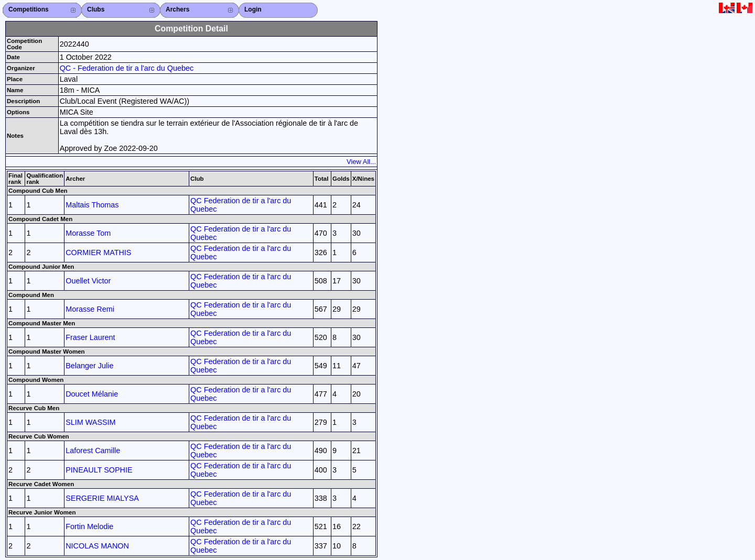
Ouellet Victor (88, 281)
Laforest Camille (93, 451)
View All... (361, 162)
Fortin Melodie (89, 526)
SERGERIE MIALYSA (102, 498)
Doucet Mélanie (92, 394)
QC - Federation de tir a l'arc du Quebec (127, 68)
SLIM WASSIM (90, 422)
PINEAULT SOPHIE (99, 470)
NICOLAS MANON (97, 546)
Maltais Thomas (92, 205)
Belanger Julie (89, 366)
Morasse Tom (88, 233)
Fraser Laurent (90, 337)
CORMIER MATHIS (98, 252)
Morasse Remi (90, 309)
